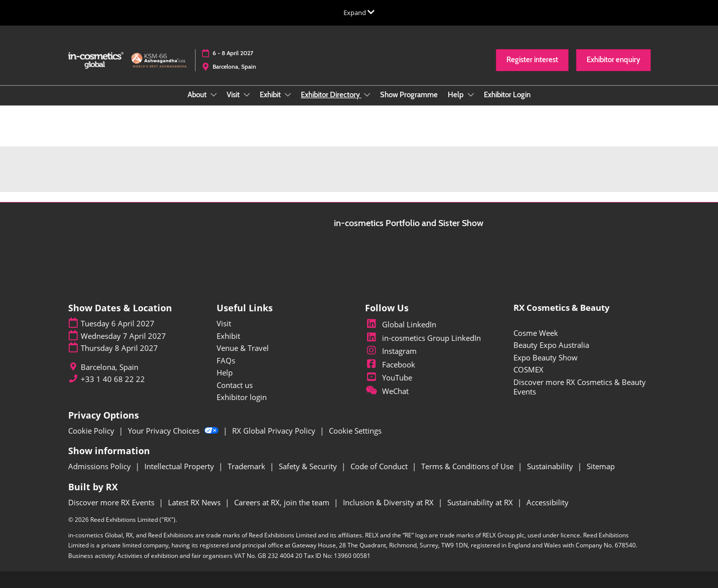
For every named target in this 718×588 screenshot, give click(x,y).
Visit (234, 95)
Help (457, 95)
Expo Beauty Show (546, 357)
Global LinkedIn (401, 324)
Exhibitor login (242, 397)
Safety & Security (309, 466)
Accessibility (548, 502)
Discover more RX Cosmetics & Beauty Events (580, 387)
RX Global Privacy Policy (275, 431)
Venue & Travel (243, 348)
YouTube (389, 377)
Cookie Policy (92, 431)
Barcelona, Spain (234, 66)
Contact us (235, 385)
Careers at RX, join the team (283, 502)
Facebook (390, 364)
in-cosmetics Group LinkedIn (423, 338)
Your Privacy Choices (174, 431)
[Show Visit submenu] (247, 95)
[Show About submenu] (214, 95)
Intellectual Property (180, 466)
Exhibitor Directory (331, 95)
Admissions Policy (101, 466)
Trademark (247, 466)
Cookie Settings (355, 431)
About (198, 95)
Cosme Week (536, 333)
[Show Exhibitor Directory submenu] (367, 95)
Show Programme (409, 95)
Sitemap (601, 466)
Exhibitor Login (507, 95)
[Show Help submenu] (471, 95)
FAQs (226, 360)
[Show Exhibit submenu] (288, 95)
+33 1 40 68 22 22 (113, 379)
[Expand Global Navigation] (359, 13)
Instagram (391, 351)
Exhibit (271, 95)
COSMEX (528, 369)
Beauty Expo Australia (551, 345)
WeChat (387, 391)
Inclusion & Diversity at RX (389, 502)
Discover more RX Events (112, 502)
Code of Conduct (380, 466)
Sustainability (551, 466)
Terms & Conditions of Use (468, 466)
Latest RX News (195, 502)
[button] (532, 60)
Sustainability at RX (481, 502)
